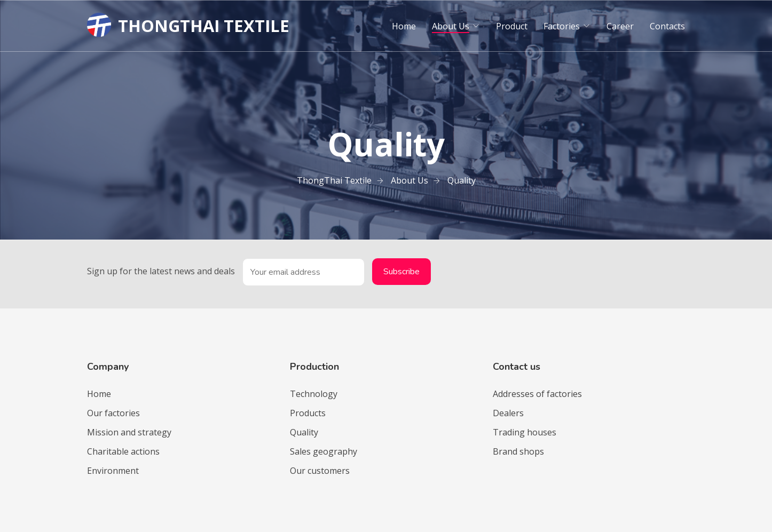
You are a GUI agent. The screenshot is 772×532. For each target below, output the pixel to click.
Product (512, 26)
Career (620, 26)
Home (404, 26)
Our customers (320, 471)
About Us (451, 26)
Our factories (113, 413)
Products (308, 413)
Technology (314, 394)
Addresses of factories (537, 394)
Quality (304, 432)
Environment (113, 471)
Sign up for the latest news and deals (161, 271)
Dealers (508, 413)
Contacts (667, 26)
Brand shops (518, 451)
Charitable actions (123, 451)
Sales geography (324, 451)
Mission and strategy (129, 432)
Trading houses (525, 432)
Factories (562, 26)
